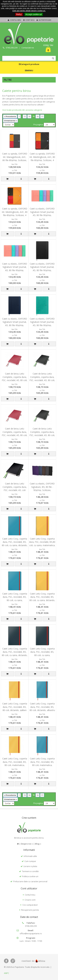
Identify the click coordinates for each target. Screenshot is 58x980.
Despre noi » (27, 844)
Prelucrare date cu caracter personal (30, 881)
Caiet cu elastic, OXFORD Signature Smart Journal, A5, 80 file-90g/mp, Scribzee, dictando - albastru (15, 325)
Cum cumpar (30, 861)
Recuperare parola (30, 910)
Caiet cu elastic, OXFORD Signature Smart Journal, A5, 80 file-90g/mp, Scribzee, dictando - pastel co (15, 270)
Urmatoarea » (10, 121)
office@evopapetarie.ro (31, 933)
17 (42, 116)
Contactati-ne (28, 48)
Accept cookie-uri (34, 14)
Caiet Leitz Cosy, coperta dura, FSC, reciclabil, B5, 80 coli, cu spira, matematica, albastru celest (15, 600)
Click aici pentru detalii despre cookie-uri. (29, 11)
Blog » (38, 844)
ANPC (6, 973)
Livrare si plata (30, 866)
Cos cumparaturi (30, 905)
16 (38, 116)
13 (25, 116)
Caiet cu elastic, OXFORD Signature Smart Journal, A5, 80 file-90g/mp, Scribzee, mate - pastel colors (42, 215)
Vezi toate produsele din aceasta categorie (22, 110)
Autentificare (44, 20)
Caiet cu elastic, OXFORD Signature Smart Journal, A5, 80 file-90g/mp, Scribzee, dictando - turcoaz (42, 325)
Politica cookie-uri (30, 876)
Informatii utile (30, 856)
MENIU (29, 70)
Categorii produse (29, 64)
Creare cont (30, 900)
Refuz (19, 14)
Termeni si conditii (30, 871)
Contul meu (14, 20)
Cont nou (28, 20)
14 (29, 116)
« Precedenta (10, 116)
